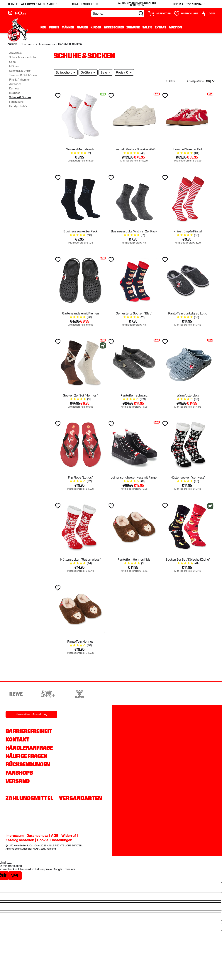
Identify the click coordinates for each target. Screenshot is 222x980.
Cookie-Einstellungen (55, 840)
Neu (43, 27)
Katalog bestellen (20, 840)
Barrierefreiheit (29, 731)
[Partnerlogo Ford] (175, 694)
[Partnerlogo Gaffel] (206, 694)
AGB (55, 836)
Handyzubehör (18, 106)
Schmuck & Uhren (20, 71)
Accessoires (114, 27)
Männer (68, 27)
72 (213, 81)
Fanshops (19, 773)
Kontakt (17, 739)
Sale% (147, 27)
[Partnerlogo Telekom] (143, 694)
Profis (54, 27)
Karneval (15, 89)
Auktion (175, 27)
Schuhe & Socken (20, 97)
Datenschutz (37, 836)
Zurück (12, 44)
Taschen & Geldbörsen (23, 75)
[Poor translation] (15, 876)
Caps (12, 62)
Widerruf (69, 836)
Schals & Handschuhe (23, 57)
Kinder (96, 27)
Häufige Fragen (26, 756)
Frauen (82, 27)
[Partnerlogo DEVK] (111, 694)
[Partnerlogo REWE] (16, 694)
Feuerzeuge (16, 102)
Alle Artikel (16, 53)
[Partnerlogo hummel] (79, 694)
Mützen (14, 66)
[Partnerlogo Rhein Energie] (48, 694)
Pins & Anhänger (20, 80)
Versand (18, 781)
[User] (208, 14)
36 (208, 81)
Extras (160, 27)
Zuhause (133, 27)
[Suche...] (118, 14)
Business (15, 93)
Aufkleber (15, 84)
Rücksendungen (28, 764)
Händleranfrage (29, 748)
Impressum (15, 836)
